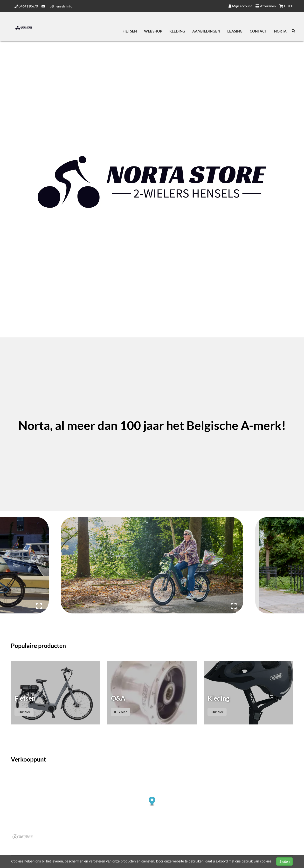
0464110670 (26, 6)
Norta (280, 31)
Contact (258, 31)
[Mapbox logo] (23, 837)
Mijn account (240, 6)
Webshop (153, 31)
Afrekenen (266, 6)
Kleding (177, 31)
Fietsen (130, 31)
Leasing (235, 31)
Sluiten (285, 861)
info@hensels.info (57, 6)
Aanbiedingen (206, 31)
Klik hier (24, 712)
